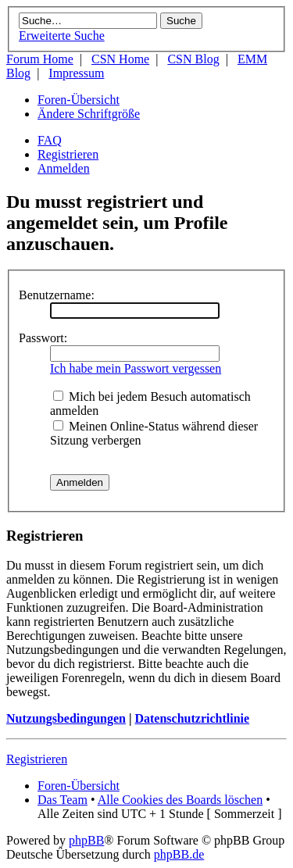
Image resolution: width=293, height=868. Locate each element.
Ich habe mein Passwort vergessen (136, 368)
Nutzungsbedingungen (66, 718)
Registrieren (68, 154)
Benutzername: (57, 295)
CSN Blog (193, 59)
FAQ (50, 140)
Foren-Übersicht (79, 100)
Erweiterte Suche (62, 36)
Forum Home (40, 59)
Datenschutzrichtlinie (192, 718)
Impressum (76, 73)
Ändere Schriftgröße (89, 114)
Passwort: (43, 338)
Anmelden (64, 168)
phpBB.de (179, 854)
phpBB (86, 840)
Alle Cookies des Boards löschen (180, 800)
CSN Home (120, 59)
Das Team (63, 800)
